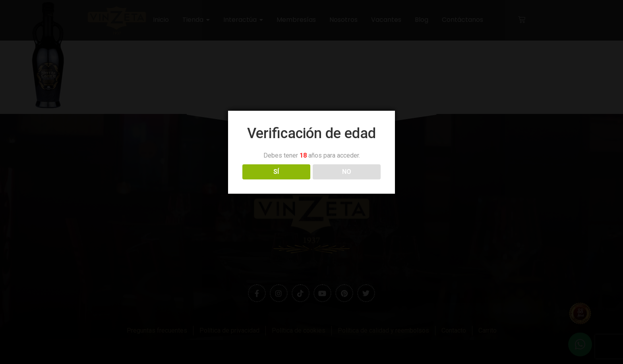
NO (347, 172)
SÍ (276, 172)
